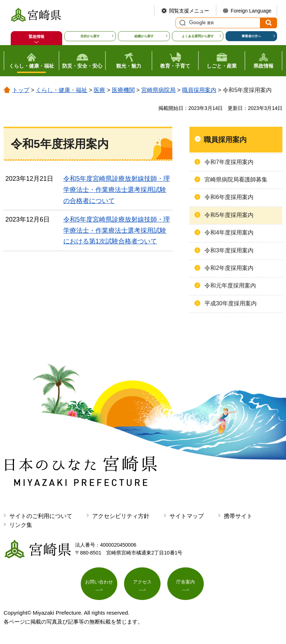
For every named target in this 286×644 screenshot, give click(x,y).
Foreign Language (251, 11)
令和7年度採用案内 (229, 162)
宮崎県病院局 (158, 90)
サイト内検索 (182, 23)
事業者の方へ (251, 36)
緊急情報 (36, 37)
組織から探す (144, 36)
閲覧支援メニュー (189, 11)
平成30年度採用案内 (231, 303)
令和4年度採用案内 (229, 233)
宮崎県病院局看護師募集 (236, 180)
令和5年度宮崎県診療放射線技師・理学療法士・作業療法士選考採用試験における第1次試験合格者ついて (117, 230)
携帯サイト (238, 516)
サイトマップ (187, 516)
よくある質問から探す (198, 36)
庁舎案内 (186, 584)
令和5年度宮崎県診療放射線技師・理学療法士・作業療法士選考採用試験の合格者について (117, 190)
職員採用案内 (199, 90)
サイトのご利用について (41, 516)
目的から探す (90, 36)
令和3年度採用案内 (229, 250)
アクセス (142, 584)
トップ (21, 90)
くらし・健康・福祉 (61, 90)
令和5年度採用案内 (229, 215)
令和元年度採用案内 (230, 285)
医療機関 (123, 90)
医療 (99, 90)
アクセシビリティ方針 (121, 516)
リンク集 (21, 525)
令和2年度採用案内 (229, 268)
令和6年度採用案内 (229, 197)
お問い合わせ (99, 584)
